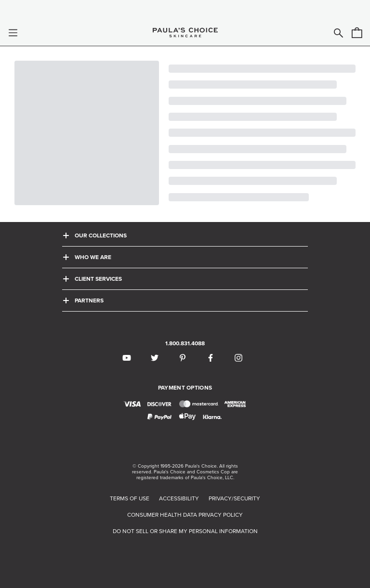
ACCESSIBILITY (179, 498)
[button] (13, 33)
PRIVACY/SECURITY (234, 498)
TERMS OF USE (130, 498)
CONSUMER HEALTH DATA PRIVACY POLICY (185, 515)
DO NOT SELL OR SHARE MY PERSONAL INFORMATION (185, 531)
